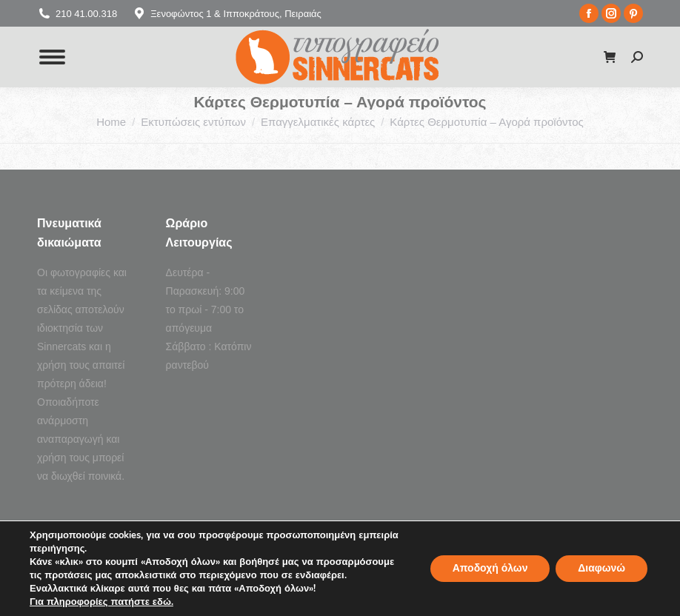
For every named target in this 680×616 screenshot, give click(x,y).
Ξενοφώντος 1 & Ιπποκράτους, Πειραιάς (227, 14)
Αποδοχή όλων (490, 568)
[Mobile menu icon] (52, 57)
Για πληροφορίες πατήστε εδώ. (101, 602)
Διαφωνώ (601, 568)
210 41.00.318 (77, 14)
